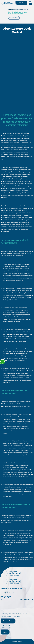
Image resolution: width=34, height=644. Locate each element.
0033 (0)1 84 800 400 (27, 600)
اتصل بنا (5, 632)
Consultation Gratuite (14, 18)
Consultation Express (21, 3)
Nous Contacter (8, 621)
